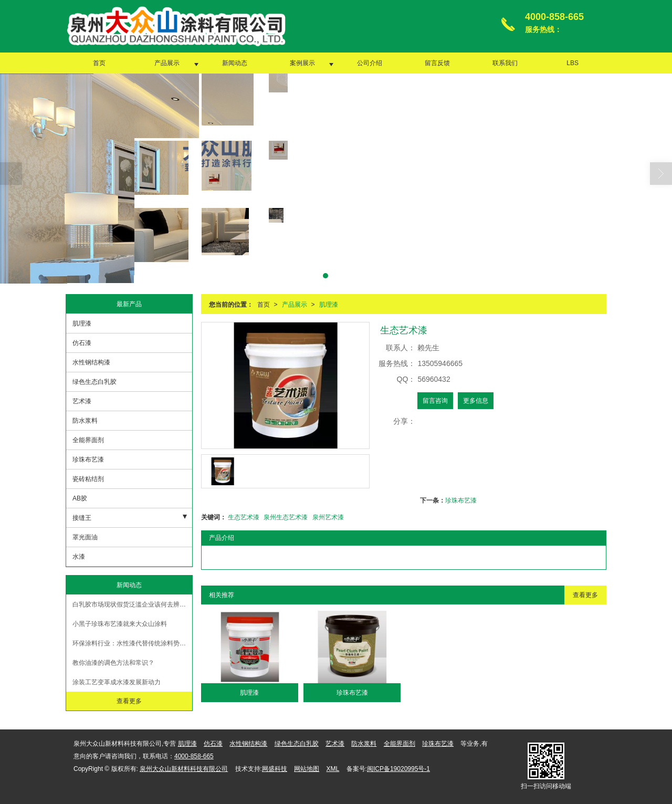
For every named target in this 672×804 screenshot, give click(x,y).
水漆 (79, 557)
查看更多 (585, 595)
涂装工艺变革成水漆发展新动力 (117, 682)
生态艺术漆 (244, 517)
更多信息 (476, 401)
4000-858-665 (194, 756)
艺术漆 (82, 401)
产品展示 (167, 63)
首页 (99, 63)
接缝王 (82, 518)
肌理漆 (329, 305)
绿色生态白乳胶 (94, 382)
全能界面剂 (88, 440)
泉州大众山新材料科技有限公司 (184, 769)
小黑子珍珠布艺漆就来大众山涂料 (120, 624)
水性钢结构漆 (91, 362)
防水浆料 (85, 421)
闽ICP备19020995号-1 (398, 769)
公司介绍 (370, 63)
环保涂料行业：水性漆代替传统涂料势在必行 (132, 643)
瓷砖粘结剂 (88, 479)
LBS (573, 63)
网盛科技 (275, 769)
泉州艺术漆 (328, 517)
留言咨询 (435, 401)
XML (333, 769)
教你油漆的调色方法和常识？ (113, 663)
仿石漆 (82, 343)
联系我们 (505, 63)
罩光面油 (85, 537)
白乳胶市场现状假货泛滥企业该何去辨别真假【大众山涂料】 (132, 604)
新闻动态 (235, 63)
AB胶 (80, 498)
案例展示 (302, 63)
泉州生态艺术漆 (286, 517)
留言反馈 (437, 63)
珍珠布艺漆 (461, 500)
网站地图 (307, 769)
